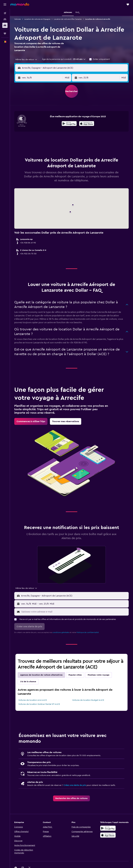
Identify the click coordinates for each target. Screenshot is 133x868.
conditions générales (61, 632)
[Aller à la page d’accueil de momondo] (20, 4)
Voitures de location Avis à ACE (33, 700)
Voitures (18, 19)
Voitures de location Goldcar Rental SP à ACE (39, 704)
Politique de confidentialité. (88, 632)
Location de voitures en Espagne (37, 19)
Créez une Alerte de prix (75, 785)
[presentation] (87, 124)
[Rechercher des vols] (5, 13)
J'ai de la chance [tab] (28, 682)
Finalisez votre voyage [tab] (99, 675)
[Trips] (5, 34)
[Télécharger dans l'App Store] (87, 124)
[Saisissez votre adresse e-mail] (74, 612)
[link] (31, 421)
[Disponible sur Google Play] (69, 124)
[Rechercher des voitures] (5, 25)
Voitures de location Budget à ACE (88, 700)
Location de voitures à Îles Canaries (68, 19)
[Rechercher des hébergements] (5, 19)
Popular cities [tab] (75, 675)
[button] (5, 4)
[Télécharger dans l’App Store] (108, 835)
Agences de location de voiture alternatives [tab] (41, 675)
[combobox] (26, 60)
